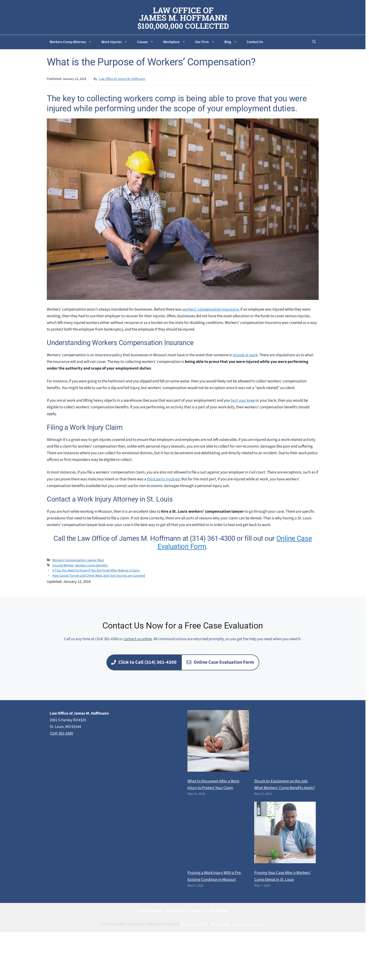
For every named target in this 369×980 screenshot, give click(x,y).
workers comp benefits (91, 565)
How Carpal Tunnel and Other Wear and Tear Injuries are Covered (99, 576)
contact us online (138, 639)
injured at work (245, 355)
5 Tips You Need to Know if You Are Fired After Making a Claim (96, 570)
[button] (314, 42)
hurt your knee (243, 400)
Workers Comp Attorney (73, 42)
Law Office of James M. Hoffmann (122, 79)
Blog (233, 42)
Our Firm (207, 42)
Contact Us (255, 42)
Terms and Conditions (249, 924)
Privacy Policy (220, 924)
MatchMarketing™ (194, 924)
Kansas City (199, 911)
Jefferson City (176, 911)
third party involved (163, 479)
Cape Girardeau (150, 911)
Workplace (177, 42)
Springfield (219, 911)
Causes (148, 42)
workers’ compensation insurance (211, 309)
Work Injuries (117, 42)
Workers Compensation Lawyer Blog (78, 560)
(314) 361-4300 (61, 733)
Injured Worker (63, 565)
